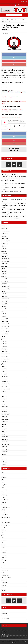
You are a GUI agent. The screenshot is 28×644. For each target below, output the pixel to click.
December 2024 (5, 241)
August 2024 (5, 244)
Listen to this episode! (7, 129)
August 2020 (5, 334)
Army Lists (4, 485)
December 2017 (5, 412)
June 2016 (4, 457)
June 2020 (4, 339)
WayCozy (4, 200)
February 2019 (5, 376)
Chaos (3, 497)
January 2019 (5, 379)
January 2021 (5, 321)
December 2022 (5, 286)
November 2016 (5, 444)
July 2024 (4, 246)
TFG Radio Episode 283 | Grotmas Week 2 (12, 192)
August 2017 (5, 422)
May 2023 (4, 274)
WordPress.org (5, 619)
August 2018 (5, 392)
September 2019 (5, 359)
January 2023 (5, 284)
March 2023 (4, 279)
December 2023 (5, 259)
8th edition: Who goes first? (18, 210)
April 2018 (4, 402)
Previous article (14, 149)
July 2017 (4, 424)
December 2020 (5, 324)
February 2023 (5, 281)
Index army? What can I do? (14, 218)
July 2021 (4, 306)
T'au (3, 563)
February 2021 (5, 319)
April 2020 (4, 344)
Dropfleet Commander (7, 507)
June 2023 (4, 271)
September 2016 (5, 449)
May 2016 (4, 459)
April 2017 (4, 432)
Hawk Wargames (6, 525)
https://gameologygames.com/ (10, 97)
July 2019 (4, 364)
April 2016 (4, 462)
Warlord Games (5, 580)
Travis (3, 573)
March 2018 (4, 404)
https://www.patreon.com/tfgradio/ (11, 118)
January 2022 (5, 296)
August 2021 (5, 304)
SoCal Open (4, 560)
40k (2, 472)
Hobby (3, 527)
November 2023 (5, 261)
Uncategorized (5, 575)
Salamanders (5, 555)
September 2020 (5, 331)
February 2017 (5, 437)
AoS (2, 482)
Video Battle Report (6, 578)
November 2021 (5, 299)
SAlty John (4, 558)
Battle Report (5, 490)
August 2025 (5, 234)
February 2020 (5, 349)
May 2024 (4, 249)
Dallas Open (4, 502)
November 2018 (5, 384)
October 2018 (5, 387)
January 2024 (5, 256)
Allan (3, 480)
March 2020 (4, 346)
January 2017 (5, 439)
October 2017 (5, 417)
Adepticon (4, 477)
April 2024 (4, 251)
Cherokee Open (5, 500)
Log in (3, 611)
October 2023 (5, 264)
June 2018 (4, 397)
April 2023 (4, 276)
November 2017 (5, 414)
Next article (14, 150)
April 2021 (4, 314)
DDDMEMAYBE (5, 210)
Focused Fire (5, 515)
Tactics (3, 565)
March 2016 (4, 464)
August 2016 (5, 452)
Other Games (5, 550)
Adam (3, 475)
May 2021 (4, 311)
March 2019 (4, 374)
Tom (3, 568)
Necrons (4, 545)
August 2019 (5, 361)
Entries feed (4, 613)
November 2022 (5, 289)
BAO (3, 487)
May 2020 (4, 341)
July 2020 (4, 336)
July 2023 (4, 269)
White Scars (4, 585)
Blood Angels (5, 495)
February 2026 (5, 228)
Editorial (3, 510)
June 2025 (4, 236)
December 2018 (5, 381)
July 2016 (4, 454)
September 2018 (5, 389)
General (3, 520)
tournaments (5, 570)
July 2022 (4, 291)
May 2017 (4, 429)
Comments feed (5, 616)
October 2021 (5, 301)
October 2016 (5, 447)
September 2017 (5, 419)
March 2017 (4, 434)
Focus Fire (4, 512)
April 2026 (4, 226)
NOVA (3, 547)
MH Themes (14, 643)
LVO (3, 542)
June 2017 (4, 427)
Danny (3, 505)
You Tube (4, 590)
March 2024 (4, 254)
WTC (3, 588)
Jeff (2, 535)
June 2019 (4, 366)
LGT (3, 537)
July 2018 (4, 394)
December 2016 (5, 442)
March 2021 (4, 316)
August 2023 (5, 266)
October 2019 (5, 356)
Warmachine (5, 583)
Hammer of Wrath (6, 522)
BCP (3, 492)
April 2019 (4, 371)
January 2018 (5, 409)
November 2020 (5, 326)
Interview (4, 530)
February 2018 (5, 407)
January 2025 (5, 239)
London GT (4, 540)
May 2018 (4, 399)
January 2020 (5, 351)
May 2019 (4, 369)
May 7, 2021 (5, 34)
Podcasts (4, 552)
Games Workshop (6, 517)
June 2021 (4, 309)
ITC (2, 532)
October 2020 (5, 329)
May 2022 (4, 294)
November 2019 (5, 354)
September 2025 (5, 231)
